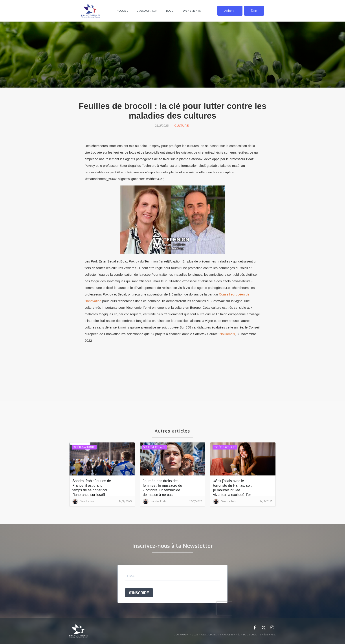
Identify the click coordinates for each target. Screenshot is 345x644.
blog (170, 11)
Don (254, 11)
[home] (91, 11)
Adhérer (230, 11)
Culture (182, 126)
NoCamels (227, 334)
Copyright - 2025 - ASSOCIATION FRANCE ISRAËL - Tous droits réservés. (225, 635)
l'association (147, 11)
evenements (192, 11)
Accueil (122, 11)
